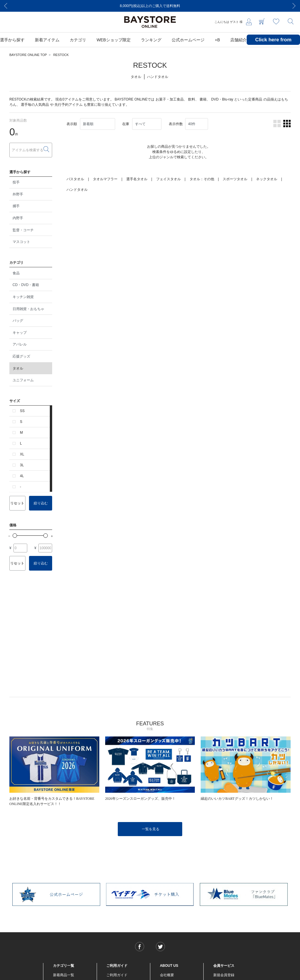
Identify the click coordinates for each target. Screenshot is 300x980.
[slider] (15, 536)
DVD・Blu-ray (222, 99)
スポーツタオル (235, 179)
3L (22, 465)
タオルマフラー (105, 179)
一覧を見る (151, 829)
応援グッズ (21, 356)
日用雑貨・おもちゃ (28, 309)
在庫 (126, 124)
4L (22, 476)
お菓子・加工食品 (170, 99)
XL (22, 454)
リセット (17, 503)
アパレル (20, 344)
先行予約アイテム (69, 105)
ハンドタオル (77, 190)
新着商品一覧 (64, 975)
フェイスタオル (168, 179)
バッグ (18, 321)
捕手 (16, 206)
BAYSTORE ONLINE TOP (28, 55)
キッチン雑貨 (23, 297)
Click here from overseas (273, 44)
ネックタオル (267, 179)
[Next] (294, 6)
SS (22, 411)
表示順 (72, 124)
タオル (18, 368)
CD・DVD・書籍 (26, 285)
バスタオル (75, 179)
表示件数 (176, 124)
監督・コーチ (23, 230)
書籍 (203, 99)
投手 (16, 182)
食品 (16, 273)
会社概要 (167, 975)
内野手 (18, 218)
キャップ (20, 333)
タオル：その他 (202, 179)
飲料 (192, 99)
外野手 (18, 194)
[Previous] (6, 6)
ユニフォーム (23, 380)
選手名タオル (137, 179)
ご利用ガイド (117, 975)
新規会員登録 (224, 975)
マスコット (21, 242)
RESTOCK (61, 55)
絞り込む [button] (41, 503)
